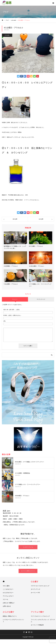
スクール (5, 599)
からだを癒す (8, 612)
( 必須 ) (12, 310)
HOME (4, 581)
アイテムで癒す (37, 612)
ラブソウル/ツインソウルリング (40, 616)
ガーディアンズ (35, 589)
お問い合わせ (7, 606)
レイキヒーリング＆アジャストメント (13, 621)
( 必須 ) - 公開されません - (12, 315)
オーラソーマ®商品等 (37, 625)
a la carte (7, 35)
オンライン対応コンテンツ (28, 571)
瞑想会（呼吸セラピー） (10, 616)
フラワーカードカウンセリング (40, 586)
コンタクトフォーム (28, 547)
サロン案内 (6, 586)
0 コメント (15, 299)
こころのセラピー (8, 589)
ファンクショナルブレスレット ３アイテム (43, 621)
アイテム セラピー (8, 596)
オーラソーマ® (35, 593)
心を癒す (35, 582)
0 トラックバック (41, 299)
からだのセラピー (8, 593)
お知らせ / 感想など (9, 603)
